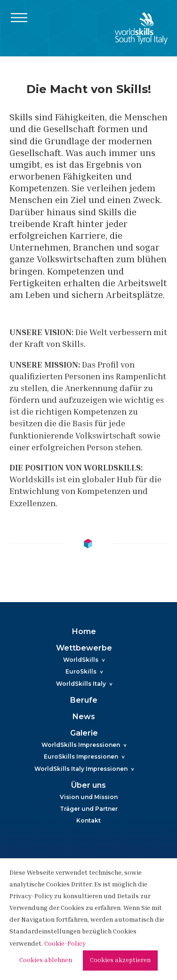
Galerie (84, 733)
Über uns (88, 785)
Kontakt (88, 820)
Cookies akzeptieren (120, 961)
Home (84, 631)
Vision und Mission (89, 797)
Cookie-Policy (65, 944)
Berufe (84, 700)
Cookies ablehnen (46, 961)
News (84, 717)
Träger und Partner (89, 809)
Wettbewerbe (84, 648)
